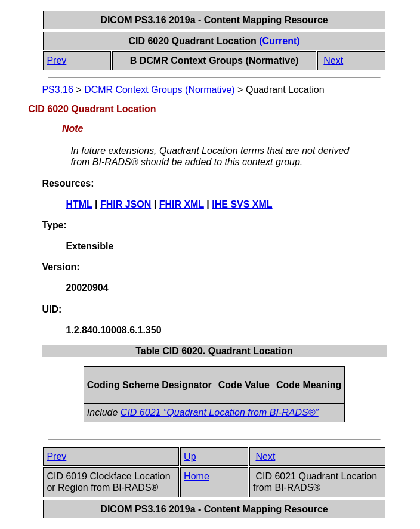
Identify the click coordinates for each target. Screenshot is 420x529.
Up (190, 457)
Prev (56, 61)
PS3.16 (57, 90)
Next (333, 61)
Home (197, 476)
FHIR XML (182, 204)
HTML (79, 204)
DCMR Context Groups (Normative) (160, 90)
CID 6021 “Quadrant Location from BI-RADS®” (220, 412)
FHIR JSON (126, 204)
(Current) (279, 41)
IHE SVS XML (242, 204)
